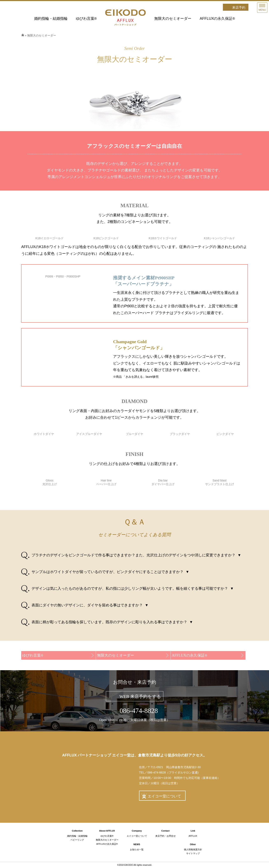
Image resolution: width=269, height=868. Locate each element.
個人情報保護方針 (193, 849)
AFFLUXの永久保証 (217, 19)
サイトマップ (193, 853)
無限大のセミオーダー (173, 19)
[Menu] (262, 8)
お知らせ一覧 (137, 849)
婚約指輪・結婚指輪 (51, 19)
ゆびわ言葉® (107, 836)
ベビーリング (77, 840)
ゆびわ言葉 (86, 19)
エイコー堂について (164, 796)
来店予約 (239, 8)
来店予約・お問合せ (165, 836)
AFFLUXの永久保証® (107, 844)
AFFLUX (193, 836)
